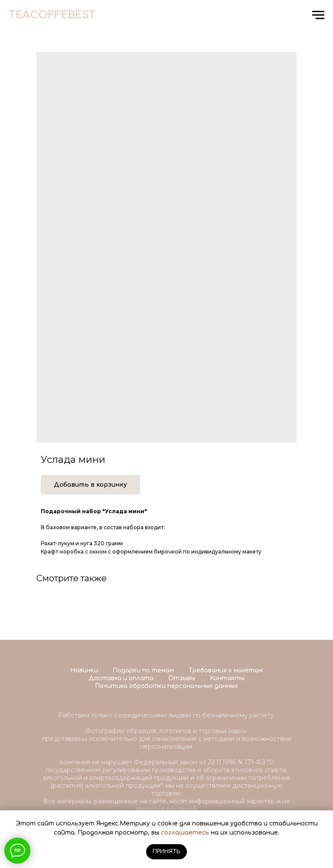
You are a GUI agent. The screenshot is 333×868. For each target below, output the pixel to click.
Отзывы (182, 678)
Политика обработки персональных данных (166, 686)
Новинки (84, 670)
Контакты (227, 678)
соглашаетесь (185, 833)
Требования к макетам (226, 670)
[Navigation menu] (318, 15)
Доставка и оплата (121, 678)
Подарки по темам (143, 670)
